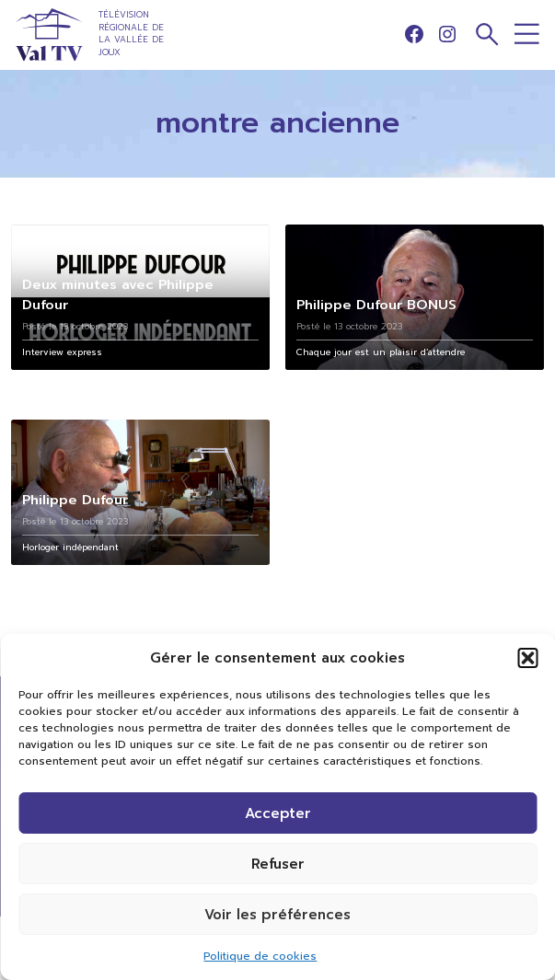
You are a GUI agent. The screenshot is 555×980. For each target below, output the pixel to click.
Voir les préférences (277, 915)
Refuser (278, 864)
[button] (527, 658)
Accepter (278, 813)
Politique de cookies (260, 956)
